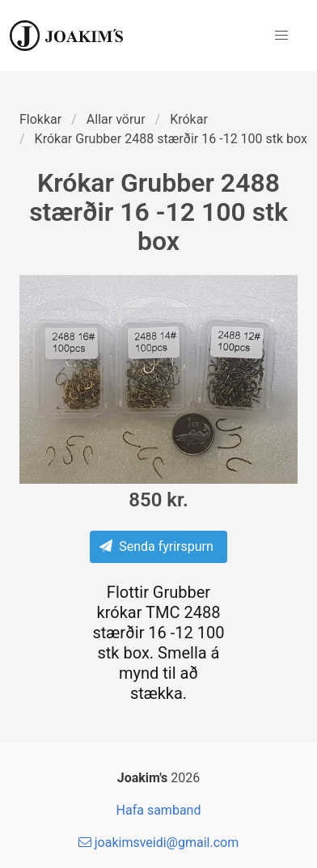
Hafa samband (159, 810)
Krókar (189, 119)
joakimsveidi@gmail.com (158, 843)
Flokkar (40, 119)
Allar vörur (116, 119)
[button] (281, 36)
